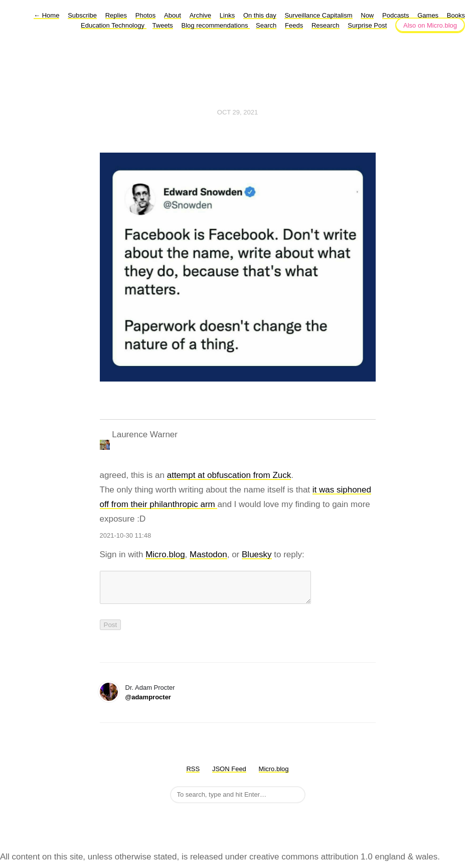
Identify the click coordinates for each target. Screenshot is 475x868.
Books (456, 15)
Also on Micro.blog (430, 25)
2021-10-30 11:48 (126, 535)
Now (367, 15)
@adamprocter (148, 703)
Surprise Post (367, 25)
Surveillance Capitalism (318, 15)
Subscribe (82, 15)
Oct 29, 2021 (237, 112)
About (173, 15)
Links (227, 15)
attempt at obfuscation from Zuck (229, 475)
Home (46, 15)
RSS (193, 775)
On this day (260, 15)
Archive (200, 15)
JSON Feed (229, 775)
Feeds (294, 25)
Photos (145, 15)
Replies (116, 15)
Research (326, 25)
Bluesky (257, 554)
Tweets (163, 25)
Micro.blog (165, 554)
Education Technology (114, 25)
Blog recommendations (216, 25)
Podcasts (395, 15)
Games (428, 15)
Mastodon (208, 554)
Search (266, 25)
